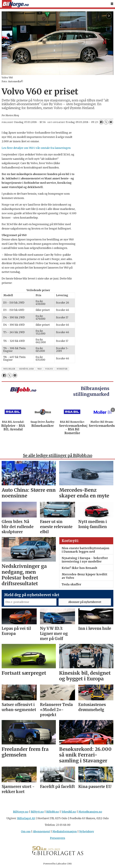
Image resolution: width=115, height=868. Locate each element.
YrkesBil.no (69, 812)
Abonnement (41, 831)
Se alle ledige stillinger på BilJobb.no (58, 455)
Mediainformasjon (65, 831)
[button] (113, 410)
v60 (40, 369)
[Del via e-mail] (111, 122)
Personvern (58, 838)
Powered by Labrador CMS (57, 864)
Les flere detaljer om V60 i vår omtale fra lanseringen (36, 148)
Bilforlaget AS (26, 818)
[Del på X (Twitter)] (106, 122)
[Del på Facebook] (101, 122)
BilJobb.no (53, 812)
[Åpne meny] (112, 4)
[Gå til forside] (15, 4)
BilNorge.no (21, 812)
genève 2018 (26, 369)
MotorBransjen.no (90, 812)
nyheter (62, 369)
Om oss (26, 831)
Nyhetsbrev (87, 831)
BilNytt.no (37, 812)
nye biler (9, 369)
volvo (49, 369)
